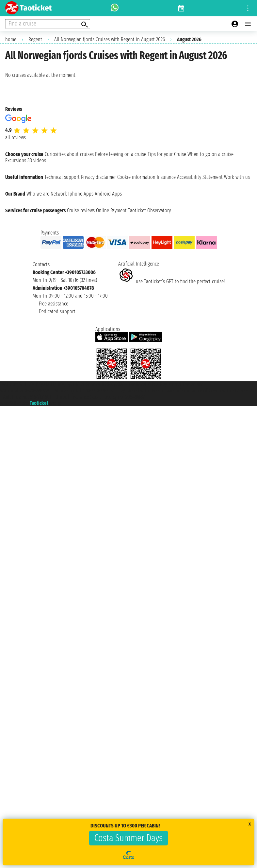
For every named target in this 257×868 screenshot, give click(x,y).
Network (59, 194)
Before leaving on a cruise (121, 154)
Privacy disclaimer (98, 177)
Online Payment (111, 210)
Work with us (237, 177)
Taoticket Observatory (149, 210)
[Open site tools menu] (248, 8)
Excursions (16, 160)
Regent (35, 39)
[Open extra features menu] (48, 24)
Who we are (38, 194)
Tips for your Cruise (167, 154)
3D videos (37, 160)
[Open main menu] (248, 24)
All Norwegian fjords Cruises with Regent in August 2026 (110, 39)
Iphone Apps (81, 194)
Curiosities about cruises (69, 154)
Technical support (62, 177)
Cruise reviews (81, 210)
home (11, 39)
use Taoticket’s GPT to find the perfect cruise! (171, 281)
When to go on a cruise (210, 154)
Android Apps (108, 194)
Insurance (166, 177)
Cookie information (136, 177)
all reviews (16, 138)
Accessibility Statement (200, 177)
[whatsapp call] (115, 8)
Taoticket (39, 403)
